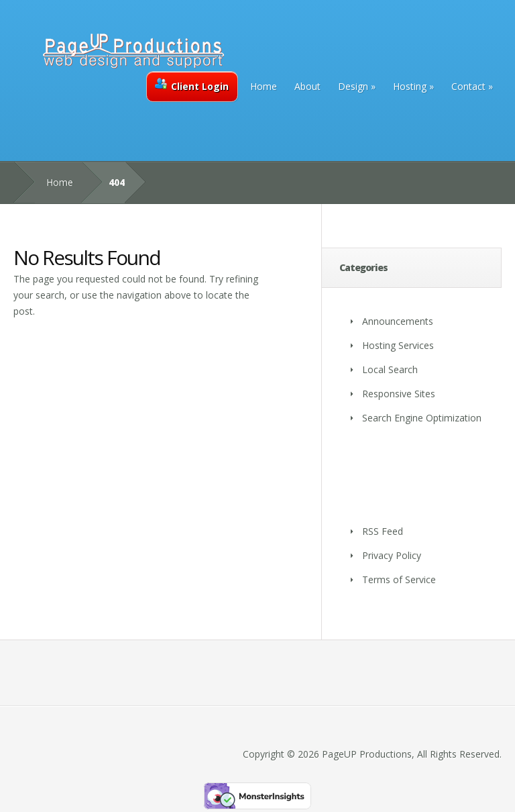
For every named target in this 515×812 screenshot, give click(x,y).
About (307, 86)
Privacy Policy (392, 555)
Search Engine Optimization (422, 418)
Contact (468, 86)
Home (264, 86)
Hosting (410, 86)
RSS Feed (383, 531)
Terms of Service (399, 579)
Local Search (390, 369)
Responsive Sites (399, 394)
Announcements (398, 321)
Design (353, 86)
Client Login (192, 85)
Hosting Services (398, 345)
